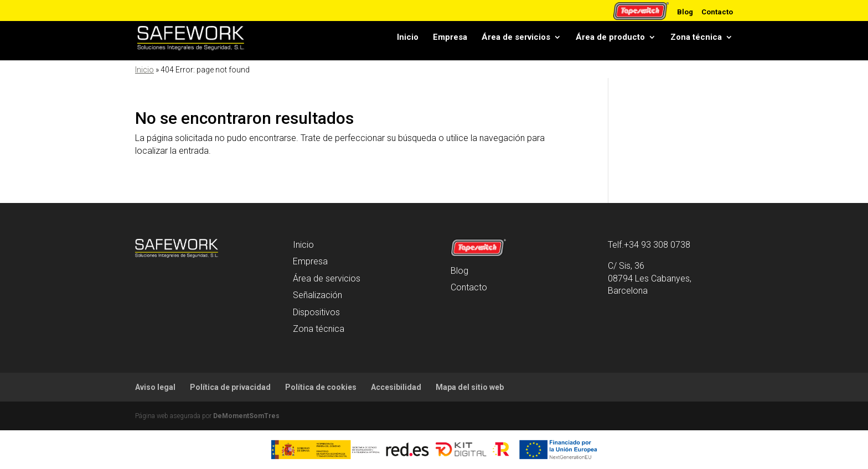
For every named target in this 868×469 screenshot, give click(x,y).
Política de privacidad (230, 387)
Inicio (408, 40)
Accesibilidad (396, 387)
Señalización (317, 295)
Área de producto (610, 40)
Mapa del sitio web (470, 387)
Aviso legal (155, 387)
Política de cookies (321, 387)
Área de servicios (516, 40)
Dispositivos (316, 312)
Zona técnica (696, 40)
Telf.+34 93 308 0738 (649, 245)
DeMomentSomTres (246, 416)
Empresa (450, 40)
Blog (685, 12)
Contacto (717, 12)
